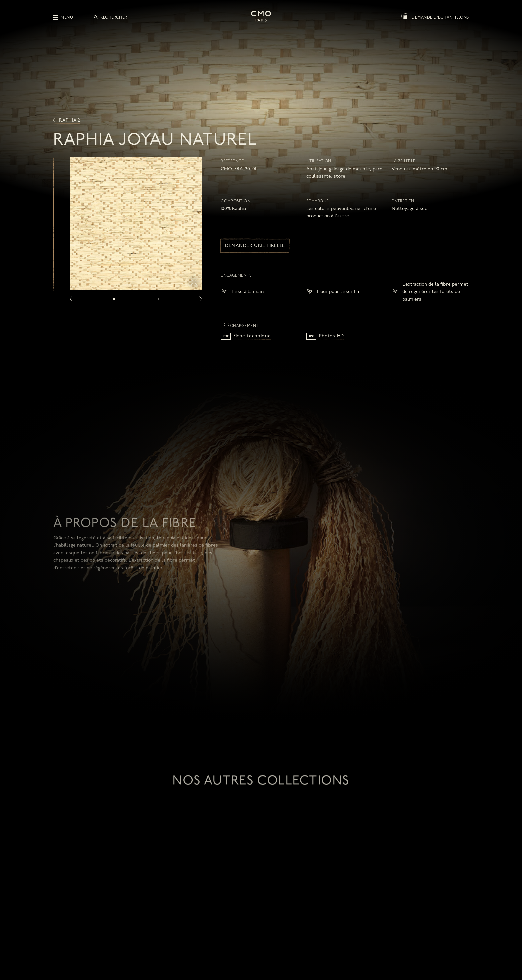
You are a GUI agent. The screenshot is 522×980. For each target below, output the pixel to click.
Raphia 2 (67, 121)
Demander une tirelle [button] (255, 246)
